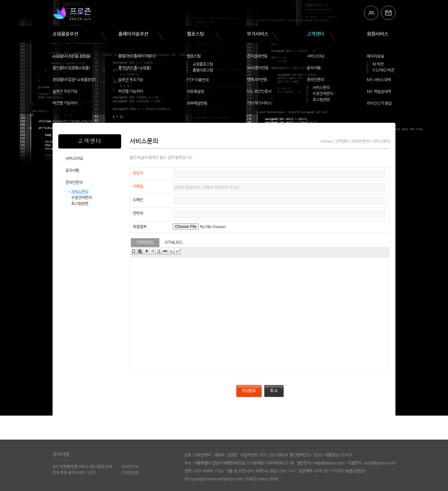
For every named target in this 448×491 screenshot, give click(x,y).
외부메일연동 (197, 103)
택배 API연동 (257, 80)
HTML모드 (174, 243)
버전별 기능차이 (65, 103)
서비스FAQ (316, 56)
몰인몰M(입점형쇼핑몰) (71, 68)
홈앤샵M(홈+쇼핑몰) (135, 68)
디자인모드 (145, 243)
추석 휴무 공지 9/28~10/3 (74, 473)
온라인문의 (315, 80)
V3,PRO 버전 (383, 70)
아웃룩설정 (195, 92)
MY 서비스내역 (379, 80)
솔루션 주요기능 (65, 91)
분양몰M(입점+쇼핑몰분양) (74, 80)
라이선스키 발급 (379, 103)
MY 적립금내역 (379, 92)
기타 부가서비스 (259, 103)
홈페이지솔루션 (133, 34)
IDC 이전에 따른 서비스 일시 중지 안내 (82, 467)
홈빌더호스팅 (203, 70)
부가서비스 (258, 34)
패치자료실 (375, 56)
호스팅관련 (321, 100)
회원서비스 (378, 34)
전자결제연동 (257, 56)
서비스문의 (321, 88)
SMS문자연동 (258, 68)
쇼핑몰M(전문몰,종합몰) (72, 56)
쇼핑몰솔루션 (65, 34)
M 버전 (378, 64)
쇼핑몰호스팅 (203, 64)
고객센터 (315, 34)
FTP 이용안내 (198, 80)
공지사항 (314, 68)
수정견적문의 (323, 94)
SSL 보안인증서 (259, 91)
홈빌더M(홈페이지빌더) (137, 56)
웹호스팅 (195, 34)
